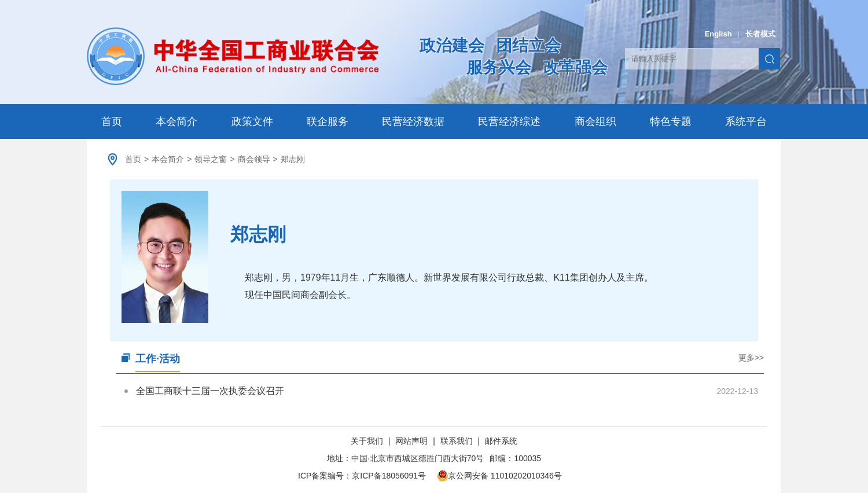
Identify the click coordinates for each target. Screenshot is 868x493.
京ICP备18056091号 (389, 476)
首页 (112, 122)
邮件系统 (501, 441)
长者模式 (760, 34)
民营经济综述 (509, 122)
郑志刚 (293, 159)
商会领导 (254, 159)
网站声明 (411, 441)
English (718, 34)
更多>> (751, 358)
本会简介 (176, 122)
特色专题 (671, 122)
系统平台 (746, 122)
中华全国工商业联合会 (233, 56)
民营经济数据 (413, 122)
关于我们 (368, 441)
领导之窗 (211, 159)
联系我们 (457, 441)
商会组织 (595, 122)
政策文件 (252, 122)
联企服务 (328, 122)
